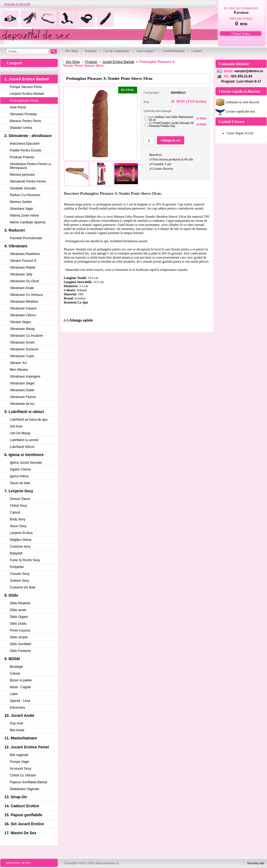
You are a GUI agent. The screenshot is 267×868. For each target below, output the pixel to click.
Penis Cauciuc (20, 630)
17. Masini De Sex (20, 833)
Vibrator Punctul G (23, 261)
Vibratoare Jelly (21, 274)
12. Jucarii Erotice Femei (27, 747)
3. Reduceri (15, 230)
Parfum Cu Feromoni (25, 195)
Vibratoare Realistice (25, 254)
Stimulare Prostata (23, 114)
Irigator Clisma (20, 469)
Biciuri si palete (21, 680)
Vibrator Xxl (18, 363)
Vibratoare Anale (22, 288)
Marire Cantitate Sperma (28, 222)
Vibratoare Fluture (23, 397)
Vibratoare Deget (22, 383)
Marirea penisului (22, 175)
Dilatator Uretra (21, 128)
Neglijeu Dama (21, 540)
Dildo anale (18, 610)
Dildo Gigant (19, 617)
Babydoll (16, 553)
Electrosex (17, 708)
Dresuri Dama (20, 499)
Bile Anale (17, 730)
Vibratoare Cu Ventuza (26, 295)
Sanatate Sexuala (23, 188)
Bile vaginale (19, 755)
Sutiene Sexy (19, 581)
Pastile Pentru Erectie (25, 150)
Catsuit (15, 512)
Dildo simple (19, 637)
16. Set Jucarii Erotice (24, 824)
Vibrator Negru (20, 322)
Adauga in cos (171, 140)
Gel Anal (16, 426)
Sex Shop (73, 62)
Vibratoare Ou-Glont (24, 281)
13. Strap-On (16, 797)
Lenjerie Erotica (21, 533)
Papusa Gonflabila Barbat (28, 782)
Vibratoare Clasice (23, 308)
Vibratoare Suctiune (24, 349)
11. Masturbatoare (21, 738)
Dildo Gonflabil (20, 644)
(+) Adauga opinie (78, 320)
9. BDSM (12, 659)
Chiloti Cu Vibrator (23, 775)
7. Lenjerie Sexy (19, 491)
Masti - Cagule (20, 687)
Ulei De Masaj (20, 433)
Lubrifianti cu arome (24, 440)
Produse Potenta (22, 157)
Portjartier (17, 567)
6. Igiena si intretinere (24, 455)
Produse (91, 62)
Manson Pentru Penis (25, 121)
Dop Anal (16, 723)
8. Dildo (11, 595)
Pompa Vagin (19, 762)
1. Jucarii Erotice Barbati (27, 79)
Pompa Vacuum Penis (26, 87)
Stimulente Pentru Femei (28, 181)
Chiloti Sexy (18, 506)
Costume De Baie (23, 587)
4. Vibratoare (16, 246)
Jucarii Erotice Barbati (118, 62)
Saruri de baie (20, 483)
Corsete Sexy (20, 574)
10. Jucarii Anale (19, 715)
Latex (14, 694)
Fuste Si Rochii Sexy (25, 560)
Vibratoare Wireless (24, 302)
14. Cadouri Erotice (22, 806)
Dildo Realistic (20, 603)
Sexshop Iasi (256, 863)
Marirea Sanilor (21, 202)
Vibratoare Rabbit (22, 268)
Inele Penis (18, 107)
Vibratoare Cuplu (22, 356)
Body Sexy (18, 519)
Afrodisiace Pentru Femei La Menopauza (30, 166)
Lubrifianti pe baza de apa (29, 420)
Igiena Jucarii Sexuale (26, 463)
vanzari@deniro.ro (249, 71)
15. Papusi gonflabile (23, 815)
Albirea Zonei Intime (24, 216)
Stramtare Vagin (22, 209)
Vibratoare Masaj (22, 329)
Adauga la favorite (17, 4)
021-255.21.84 (242, 76)
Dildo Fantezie (20, 651)
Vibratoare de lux (22, 404)
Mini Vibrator (19, 370)
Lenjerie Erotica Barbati (27, 94)
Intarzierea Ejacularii (25, 144)
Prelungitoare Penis (24, 101)
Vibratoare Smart (22, 342)
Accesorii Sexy (21, 769)
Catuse (15, 673)
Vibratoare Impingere (25, 377)
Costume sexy (20, 547)
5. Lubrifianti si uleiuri (24, 412)
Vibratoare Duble (22, 390)
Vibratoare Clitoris (23, 315)
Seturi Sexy (18, 526)
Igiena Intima (19, 476)
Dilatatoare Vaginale (24, 789)
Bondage (16, 667)
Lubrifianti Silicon (22, 447)
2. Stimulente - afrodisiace (28, 136)
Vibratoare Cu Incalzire (26, 336)
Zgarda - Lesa (20, 701)
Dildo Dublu (18, 624)
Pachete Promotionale (26, 238)
